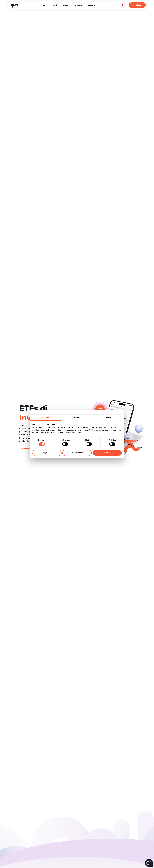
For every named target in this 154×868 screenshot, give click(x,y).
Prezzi (54, 5)
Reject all (47, 453)
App (44, 5)
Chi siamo (79, 5)
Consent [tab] (46, 417)
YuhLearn (66, 5)
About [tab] (108, 417)
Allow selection (77, 453)
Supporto (92, 5)
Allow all (107, 453)
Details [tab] (77, 417)
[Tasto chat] (149, 863)
